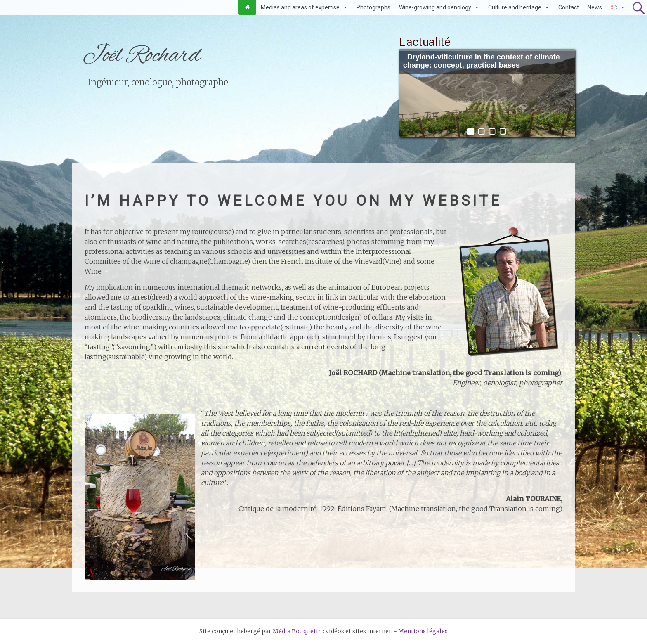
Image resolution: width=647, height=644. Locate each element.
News (595, 7)
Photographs (373, 7)
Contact (569, 7)
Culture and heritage (515, 7)
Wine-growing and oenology (435, 7)
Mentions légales (423, 631)
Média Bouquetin (297, 631)
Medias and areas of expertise (300, 7)
